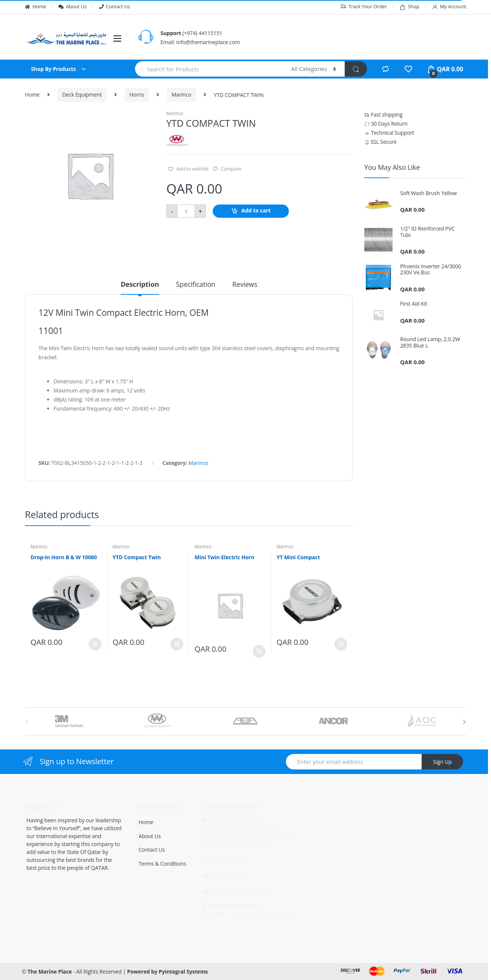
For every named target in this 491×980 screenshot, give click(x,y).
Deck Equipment (82, 95)
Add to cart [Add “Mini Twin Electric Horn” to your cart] (259, 651)
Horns (137, 95)
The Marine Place (50, 972)
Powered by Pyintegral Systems (167, 972)
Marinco (181, 95)
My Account (449, 7)
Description (140, 285)
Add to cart (256, 211)
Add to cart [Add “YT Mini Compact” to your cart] (341, 644)
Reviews (245, 285)
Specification (196, 285)
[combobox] (209, 69)
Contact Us (115, 6)
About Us (72, 6)
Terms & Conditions (163, 864)
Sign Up (442, 762)
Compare (231, 169)
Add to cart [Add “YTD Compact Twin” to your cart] (176, 644)
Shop (409, 7)
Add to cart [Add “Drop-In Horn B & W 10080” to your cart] (95, 644)
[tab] (140, 288)
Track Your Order (364, 7)
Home (35, 6)
